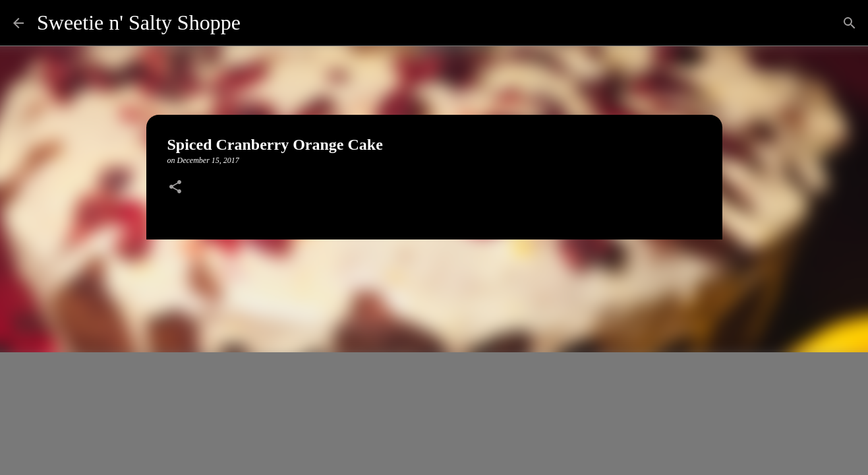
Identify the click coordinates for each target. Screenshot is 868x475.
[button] (175, 188)
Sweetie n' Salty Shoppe (139, 22)
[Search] (259, 23)
